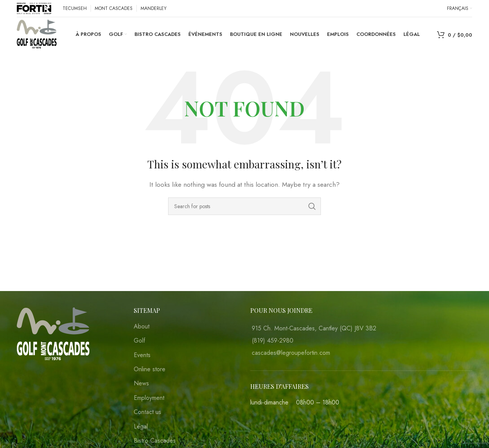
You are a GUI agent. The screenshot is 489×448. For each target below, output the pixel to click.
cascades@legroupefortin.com (291, 353)
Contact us (147, 412)
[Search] (244, 206)
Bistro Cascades (155, 441)
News (141, 383)
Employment (149, 398)
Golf (139, 341)
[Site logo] (34, 8)
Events (142, 355)
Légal (141, 427)
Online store (150, 369)
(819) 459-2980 (273, 340)
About (142, 327)
